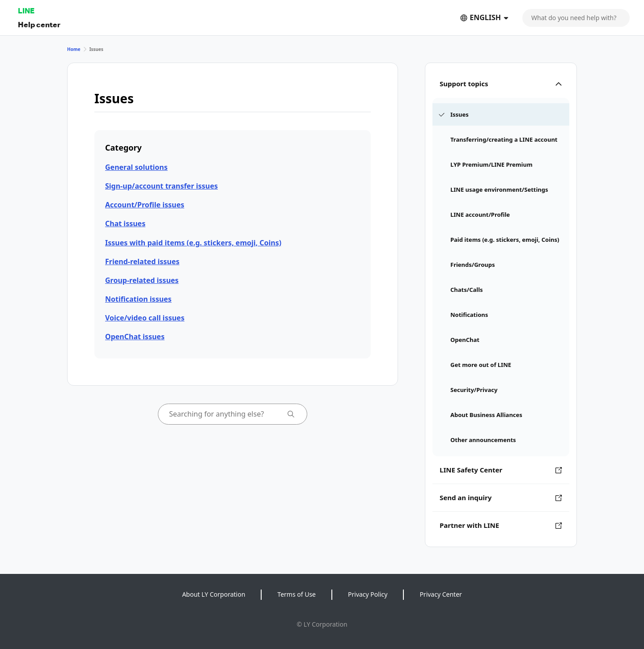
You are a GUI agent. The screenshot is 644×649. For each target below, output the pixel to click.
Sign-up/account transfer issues (161, 186)
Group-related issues (142, 280)
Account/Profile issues (145, 205)
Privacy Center (441, 594)
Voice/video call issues (145, 318)
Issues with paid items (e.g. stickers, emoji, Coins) (193, 243)
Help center (39, 24)
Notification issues (138, 299)
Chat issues (125, 223)
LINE (26, 11)
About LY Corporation (214, 594)
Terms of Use (297, 594)
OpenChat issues (135, 337)
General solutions (136, 167)
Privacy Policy (368, 594)
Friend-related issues (142, 261)
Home (74, 49)
